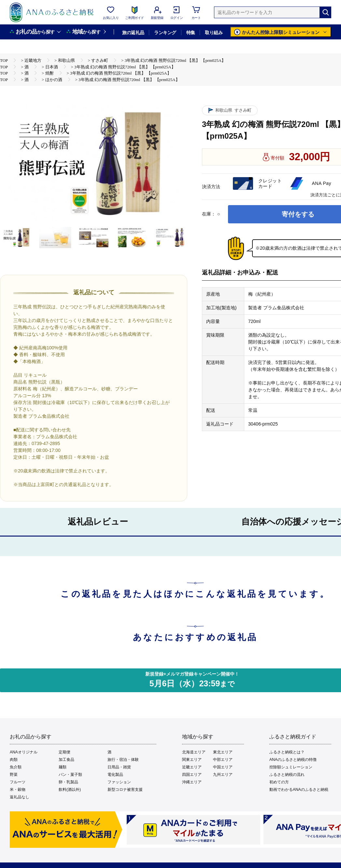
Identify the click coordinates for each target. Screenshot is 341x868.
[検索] (325, 12)
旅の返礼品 (133, 33)
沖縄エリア (192, 782)
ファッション (119, 782)
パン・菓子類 (70, 775)
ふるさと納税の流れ (287, 775)
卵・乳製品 (68, 782)
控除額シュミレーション (291, 767)
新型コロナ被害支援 (125, 790)
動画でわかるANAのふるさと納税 (299, 790)
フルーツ (18, 782)
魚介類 (16, 767)
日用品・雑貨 (119, 767)
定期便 (64, 752)
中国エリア (223, 767)
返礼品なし (20, 797)
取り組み (214, 33)
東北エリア (223, 752)
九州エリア (223, 775)
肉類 (14, 760)
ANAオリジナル (24, 752)
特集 (191, 33)
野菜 (14, 775)
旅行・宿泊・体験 (123, 760)
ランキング (165, 33)
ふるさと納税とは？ (287, 752)
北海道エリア (194, 752)
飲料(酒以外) (70, 790)
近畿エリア (192, 767)
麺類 (63, 767)
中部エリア (223, 760)
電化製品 (115, 775)
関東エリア (192, 760)
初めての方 (279, 782)
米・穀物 (18, 790)
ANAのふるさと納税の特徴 (293, 760)
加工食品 (66, 760)
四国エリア (192, 775)
